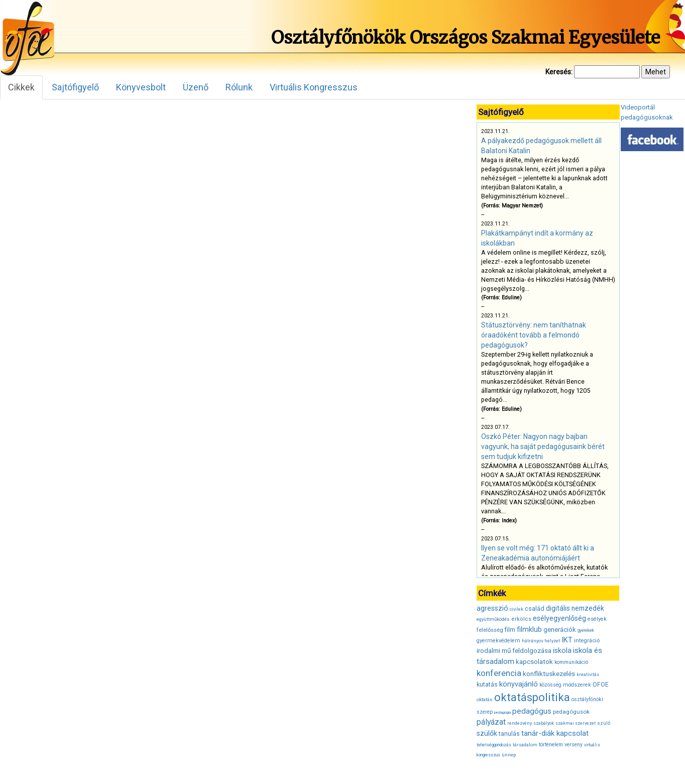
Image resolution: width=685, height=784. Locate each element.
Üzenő (196, 87)
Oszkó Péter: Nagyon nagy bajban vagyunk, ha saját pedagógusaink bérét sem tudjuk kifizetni (543, 446)
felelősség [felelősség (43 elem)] (490, 630)
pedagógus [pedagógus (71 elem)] (532, 711)
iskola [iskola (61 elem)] (562, 650)
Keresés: (559, 72)
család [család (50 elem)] (535, 608)
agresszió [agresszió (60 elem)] (492, 608)
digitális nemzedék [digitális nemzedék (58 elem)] (575, 608)
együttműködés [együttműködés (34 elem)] (493, 619)
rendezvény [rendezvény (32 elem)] (520, 723)
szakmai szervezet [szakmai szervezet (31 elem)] (576, 723)
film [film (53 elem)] (510, 630)
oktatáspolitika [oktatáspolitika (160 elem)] (532, 697)
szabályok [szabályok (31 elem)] (544, 723)
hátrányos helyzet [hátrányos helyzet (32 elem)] (541, 641)
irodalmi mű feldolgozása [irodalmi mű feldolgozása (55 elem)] (514, 651)
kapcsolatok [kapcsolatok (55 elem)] (534, 662)
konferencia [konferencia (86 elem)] (499, 673)
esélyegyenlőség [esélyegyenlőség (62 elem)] (559, 619)
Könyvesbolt (141, 87)
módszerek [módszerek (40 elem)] (577, 685)
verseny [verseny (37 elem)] (574, 745)
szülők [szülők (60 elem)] (487, 733)
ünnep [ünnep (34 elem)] (509, 755)
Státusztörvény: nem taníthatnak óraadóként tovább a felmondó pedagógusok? (534, 335)
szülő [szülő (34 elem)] (604, 723)
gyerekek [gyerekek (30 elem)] (586, 630)
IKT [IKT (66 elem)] (567, 640)
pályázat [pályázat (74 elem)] (491, 722)
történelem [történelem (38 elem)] (551, 745)
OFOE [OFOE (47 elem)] (601, 685)
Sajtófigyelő (75, 87)
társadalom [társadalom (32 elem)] (525, 745)
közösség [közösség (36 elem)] (550, 685)
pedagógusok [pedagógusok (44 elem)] (571, 712)
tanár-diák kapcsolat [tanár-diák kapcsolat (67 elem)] (555, 733)
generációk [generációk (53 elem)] (560, 630)
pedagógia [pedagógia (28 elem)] (502, 712)
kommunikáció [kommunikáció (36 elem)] (571, 662)
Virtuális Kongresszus (314, 87)
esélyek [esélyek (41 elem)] (597, 619)
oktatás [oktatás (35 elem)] (485, 699)
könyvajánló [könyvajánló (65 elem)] (519, 684)
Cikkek (21, 87)
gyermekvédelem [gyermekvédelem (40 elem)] (498, 641)
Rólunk (239, 87)
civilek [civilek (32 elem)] (517, 609)
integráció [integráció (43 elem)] (587, 640)
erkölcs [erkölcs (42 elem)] (521, 619)
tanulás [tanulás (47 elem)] (509, 734)
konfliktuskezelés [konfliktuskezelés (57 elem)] (549, 674)
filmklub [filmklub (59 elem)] (529, 629)
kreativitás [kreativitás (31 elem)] (588, 675)
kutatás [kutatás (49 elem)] (487, 684)
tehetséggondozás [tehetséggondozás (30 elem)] (494, 745)
